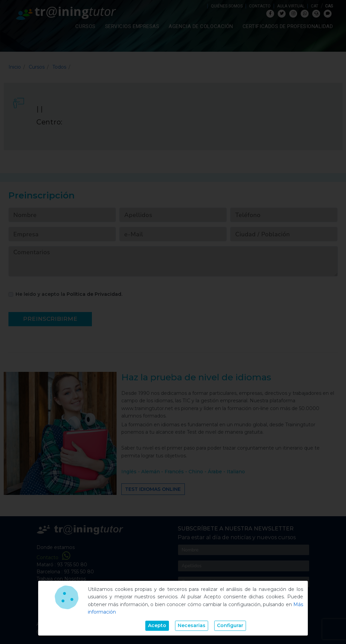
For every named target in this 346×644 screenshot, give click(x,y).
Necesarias (192, 625)
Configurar (230, 625)
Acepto (157, 625)
